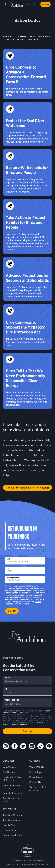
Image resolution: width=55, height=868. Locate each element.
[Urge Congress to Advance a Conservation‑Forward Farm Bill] (27, 74)
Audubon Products (13, 820)
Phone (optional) (13, 578)
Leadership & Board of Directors (13, 779)
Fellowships (35, 772)
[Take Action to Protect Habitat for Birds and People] (27, 227)
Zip (8, 568)
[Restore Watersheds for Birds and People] (27, 173)
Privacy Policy (17, 588)
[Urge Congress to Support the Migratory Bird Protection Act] (27, 327)
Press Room (35, 777)
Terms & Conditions (21, 604)
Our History (9, 772)
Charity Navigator (28, 849)
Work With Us (37, 767)
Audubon (16, 4)
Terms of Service (33, 588)
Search (35, 4)
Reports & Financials (14, 793)
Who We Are (9, 767)
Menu (6, 4)
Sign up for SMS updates (38, 789)
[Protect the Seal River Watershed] (27, 124)
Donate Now (9, 825)
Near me (29, 4)
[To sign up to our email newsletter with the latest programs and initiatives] (25, 561)
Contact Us (35, 782)
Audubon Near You (13, 815)
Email (9, 559)
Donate (45, 4)
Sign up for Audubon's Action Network (27, 488)
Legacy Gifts (9, 830)
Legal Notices (13, 864)
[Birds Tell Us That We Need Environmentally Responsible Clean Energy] (27, 381)
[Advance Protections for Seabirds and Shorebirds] (27, 279)
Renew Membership (13, 835)
